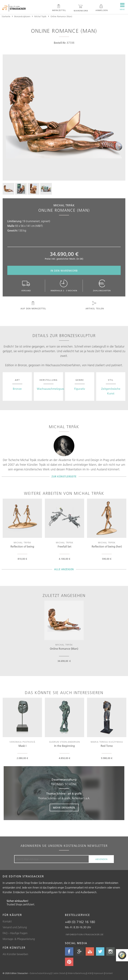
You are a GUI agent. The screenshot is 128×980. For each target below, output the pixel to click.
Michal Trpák (40, 16)
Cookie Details (59, 973)
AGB (90, 973)
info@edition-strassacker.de (85, 934)
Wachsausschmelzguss (50, 389)
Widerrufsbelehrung (77, 973)
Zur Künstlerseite (64, 476)
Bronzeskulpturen (22, 16)
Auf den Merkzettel (33, 305)
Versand (26, 286)
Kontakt (7, 921)
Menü (122, 7)
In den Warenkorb (64, 271)
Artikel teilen (94, 305)
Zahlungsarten (102, 286)
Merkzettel (59, 8)
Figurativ (80, 389)
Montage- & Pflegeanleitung (19, 939)
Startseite (6, 16)
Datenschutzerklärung (40, 973)
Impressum (98, 973)
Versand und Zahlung (15, 927)
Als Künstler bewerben (15, 954)
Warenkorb (81, 8)
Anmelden (102, 8)
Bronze (17, 389)
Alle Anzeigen (64, 569)
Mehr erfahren (64, 808)
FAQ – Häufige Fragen (15, 933)
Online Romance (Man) (61, 16)
